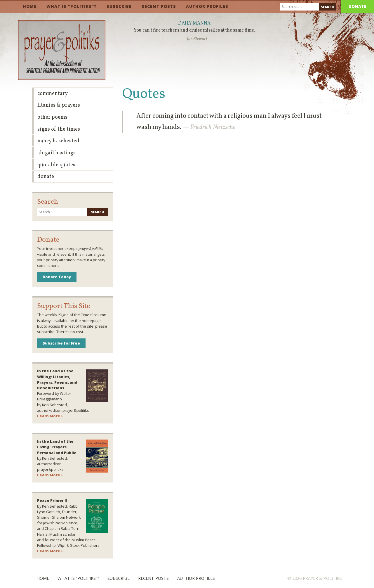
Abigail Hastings (56, 153)
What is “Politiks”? (72, 6)
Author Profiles (207, 6)
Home (30, 6)
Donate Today (57, 277)
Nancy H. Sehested (58, 141)
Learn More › (50, 416)
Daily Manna (194, 23)
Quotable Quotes (56, 165)
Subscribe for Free (61, 343)
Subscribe (119, 6)
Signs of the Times (59, 129)
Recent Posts (159, 6)
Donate (357, 6)
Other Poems (52, 117)
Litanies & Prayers (59, 105)
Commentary (53, 94)
